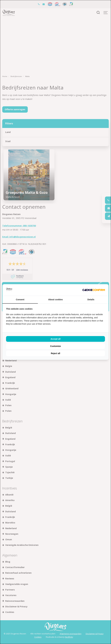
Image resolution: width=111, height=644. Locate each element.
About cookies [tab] (55, 300)
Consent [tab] (20, 300)
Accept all (55, 339)
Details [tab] (91, 300)
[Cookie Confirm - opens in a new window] (94, 290)
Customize (56, 346)
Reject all (55, 353)
